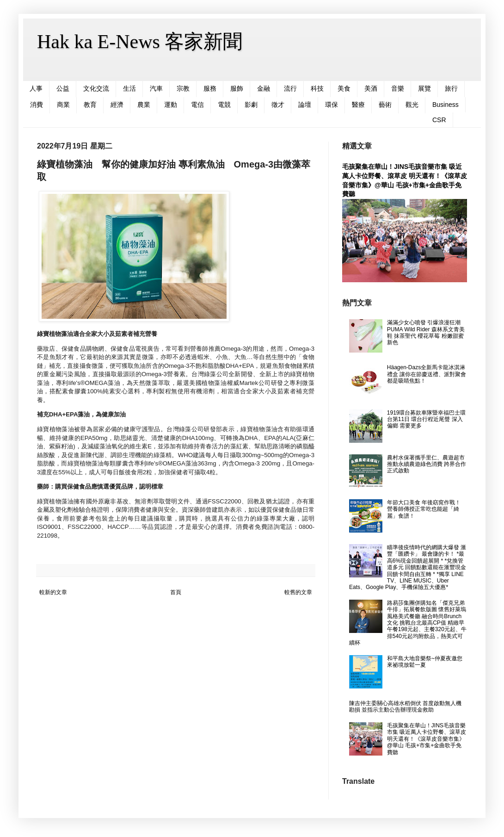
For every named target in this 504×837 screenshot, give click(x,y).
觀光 (412, 105)
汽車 (156, 88)
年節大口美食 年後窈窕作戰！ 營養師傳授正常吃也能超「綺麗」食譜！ (424, 509)
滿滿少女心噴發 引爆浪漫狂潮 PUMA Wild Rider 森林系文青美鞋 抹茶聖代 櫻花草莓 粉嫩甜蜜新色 (426, 332)
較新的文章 (53, 592)
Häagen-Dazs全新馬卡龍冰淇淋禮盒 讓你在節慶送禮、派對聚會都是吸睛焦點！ (427, 374)
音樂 (398, 88)
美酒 (371, 88)
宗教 (183, 88)
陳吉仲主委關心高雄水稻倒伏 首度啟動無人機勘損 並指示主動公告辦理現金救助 (405, 707)
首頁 (176, 592)
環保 (332, 105)
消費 (37, 105)
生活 (129, 88)
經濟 (117, 105)
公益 (63, 88)
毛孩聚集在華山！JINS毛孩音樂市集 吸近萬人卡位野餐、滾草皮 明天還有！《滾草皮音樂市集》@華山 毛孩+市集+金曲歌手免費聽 (427, 739)
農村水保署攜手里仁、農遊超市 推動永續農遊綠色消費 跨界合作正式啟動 (427, 464)
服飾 (237, 88)
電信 (197, 105)
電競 (224, 105)
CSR (439, 120)
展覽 (424, 88)
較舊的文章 (298, 592)
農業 (144, 105)
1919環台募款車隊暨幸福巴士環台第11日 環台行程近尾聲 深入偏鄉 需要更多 (427, 419)
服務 (210, 88)
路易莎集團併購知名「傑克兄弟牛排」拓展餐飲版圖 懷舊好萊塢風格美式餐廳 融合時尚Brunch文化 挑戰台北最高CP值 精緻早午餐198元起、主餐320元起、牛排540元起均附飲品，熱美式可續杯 (408, 623)
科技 (317, 88)
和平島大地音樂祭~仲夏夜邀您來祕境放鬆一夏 (425, 662)
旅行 (451, 88)
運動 (171, 105)
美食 (344, 88)
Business (446, 105)
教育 (90, 105)
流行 (290, 88)
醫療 (358, 105)
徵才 (278, 105)
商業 (63, 105)
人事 (36, 88)
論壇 (305, 105)
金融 (264, 88)
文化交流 (96, 88)
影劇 (251, 105)
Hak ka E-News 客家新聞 (140, 42)
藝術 (385, 105)
